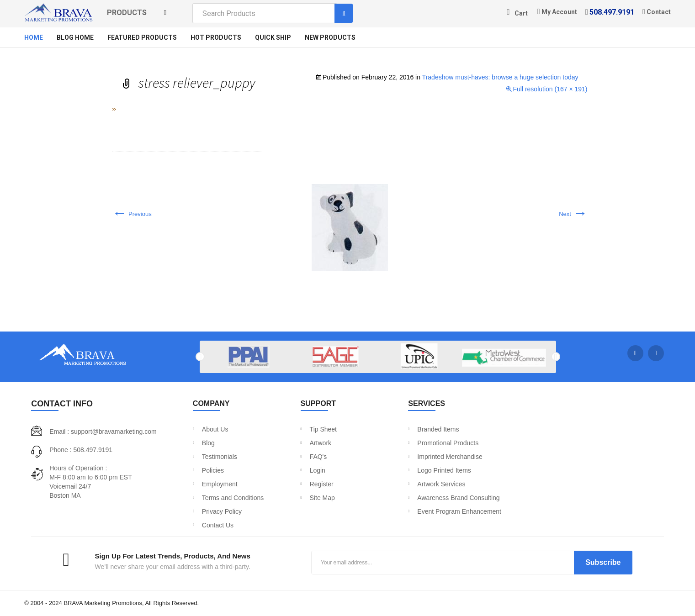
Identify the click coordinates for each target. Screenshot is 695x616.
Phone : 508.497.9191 (81, 450)
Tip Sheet (323, 429)
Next (573, 214)
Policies (213, 470)
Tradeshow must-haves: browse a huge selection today (500, 77)
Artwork (321, 443)
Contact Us (218, 525)
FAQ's (318, 457)
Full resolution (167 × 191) (550, 89)
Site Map (322, 498)
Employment (220, 484)
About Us (215, 429)
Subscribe (603, 562)
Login (318, 470)
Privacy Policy (222, 511)
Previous (132, 214)
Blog (208, 443)
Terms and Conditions (233, 498)
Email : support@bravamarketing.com (103, 432)
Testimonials (220, 457)
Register (322, 484)
